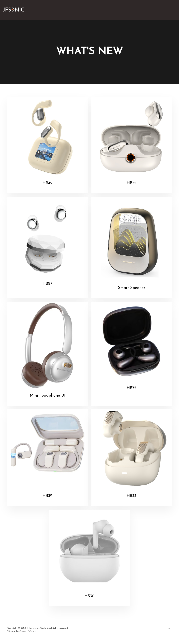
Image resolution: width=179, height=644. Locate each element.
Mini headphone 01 (48, 396)
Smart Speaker (132, 288)
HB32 (47, 496)
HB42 (48, 183)
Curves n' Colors (27, 631)
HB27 (47, 284)
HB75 (131, 388)
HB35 (131, 183)
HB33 (131, 496)
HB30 (89, 596)
